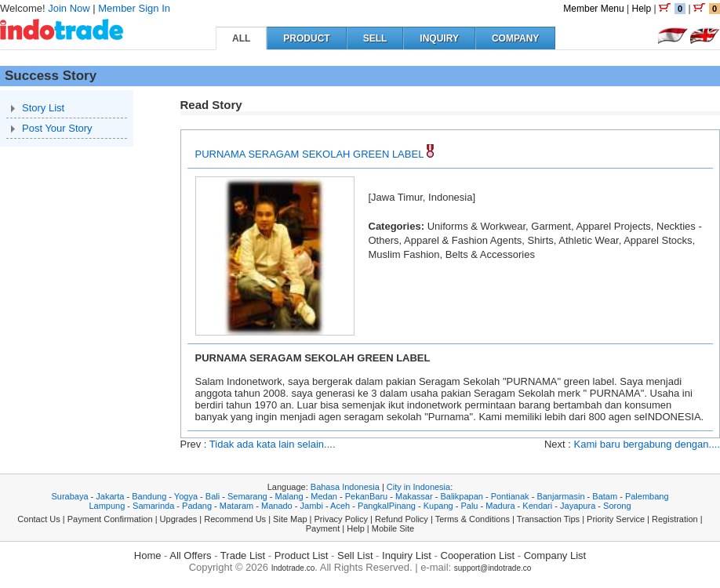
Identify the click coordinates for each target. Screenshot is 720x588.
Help (641, 9)
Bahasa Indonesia (345, 487)
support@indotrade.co (493, 568)
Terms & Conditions (473, 519)
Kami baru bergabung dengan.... (647, 444)
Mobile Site (393, 528)
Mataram (236, 506)
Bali (213, 496)
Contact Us (38, 519)
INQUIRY (439, 38)
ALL (241, 38)
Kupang (438, 506)
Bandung (149, 496)
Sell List (355, 555)
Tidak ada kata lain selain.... (273, 444)
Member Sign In (134, 8)
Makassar (414, 496)
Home (148, 555)
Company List (555, 555)
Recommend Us (235, 519)
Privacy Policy (341, 519)
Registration (675, 519)
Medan (324, 496)
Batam (605, 496)
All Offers (190, 555)
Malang (289, 496)
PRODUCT (306, 38)
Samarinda (153, 506)
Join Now (69, 8)
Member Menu (593, 9)
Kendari (537, 506)
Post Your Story (57, 128)
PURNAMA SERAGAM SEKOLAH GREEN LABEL (309, 154)
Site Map (290, 519)
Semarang (247, 496)
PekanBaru (366, 496)
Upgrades (179, 519)
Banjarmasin (560, 496)
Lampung (107, 506)
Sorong (617, 506)
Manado (277, 506)
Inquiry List (407, 555)
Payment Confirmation (110, 519)
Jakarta (110, 496)
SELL (375, 38)
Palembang (647, 496)
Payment (323, 528)
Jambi (312, 506)
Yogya (186, 496)
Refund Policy (402, 519)
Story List (43, 108)
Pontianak (510, 496)
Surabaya (69, 496)
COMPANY (515, 38)
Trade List (243, 555)
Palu (469, 506)
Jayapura (578, 506)
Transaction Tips (548, 519)
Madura (500, 506)
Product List (302, 555)
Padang (197, 506)
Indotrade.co (293, 568)
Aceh (340, 506)
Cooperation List (478, 555)
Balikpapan (461, 496)
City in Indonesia (418, 487)
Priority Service (616, 519)
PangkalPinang (387, 506)
